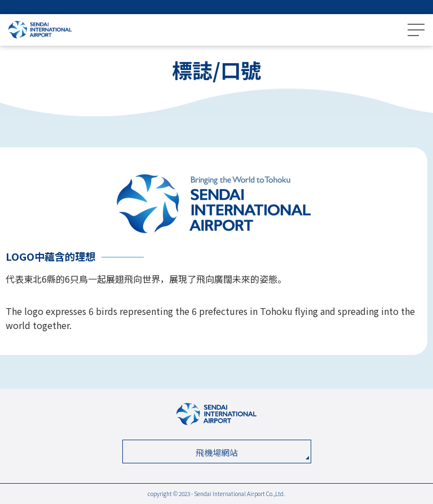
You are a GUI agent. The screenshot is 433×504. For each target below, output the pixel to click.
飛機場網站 (217, 452)
